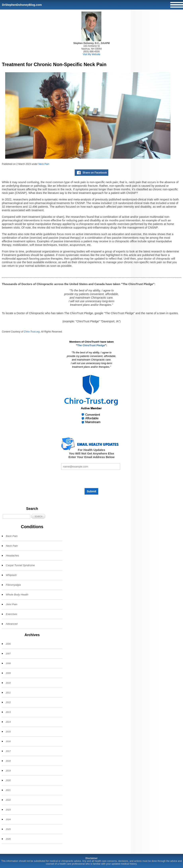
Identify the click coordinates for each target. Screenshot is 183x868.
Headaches (12, 556)
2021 (8, 790)
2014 (8, 722)
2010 (8, 683)
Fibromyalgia (13, 585)
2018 (8, 761)
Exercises (11, 614)
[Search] (17, 517)
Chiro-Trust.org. (32, 332)
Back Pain (12, 536)
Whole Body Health (17, 595)
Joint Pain (12, 604)
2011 (8, 693)
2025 (8, 829)
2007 (8, 654)
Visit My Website (91, 54)
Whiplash (11, 575)
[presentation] (91, 479)
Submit (91, 491)
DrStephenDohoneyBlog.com (22, 5)
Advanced (12, 624)
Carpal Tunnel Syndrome (20, 565)
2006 (8, 644)
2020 (8, 780)
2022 (8, 800)
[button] (38, 516)
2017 (8, 751)
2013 (8, 712)
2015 (8, 732)
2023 (8, 810)
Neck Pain (44, 164)
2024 (8, 819)
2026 (8, 839)
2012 (8, 702)
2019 (8, 771)
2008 (8, 663)
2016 (8, 741)
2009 (8, 673)
